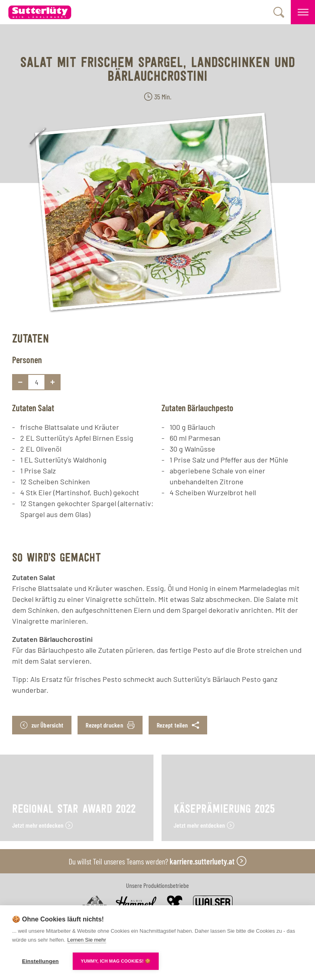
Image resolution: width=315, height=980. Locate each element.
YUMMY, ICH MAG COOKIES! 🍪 (116, 961)
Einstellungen (40, 961)
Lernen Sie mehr (87, 940)
